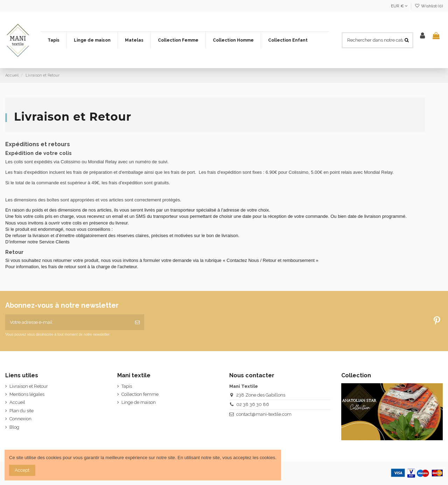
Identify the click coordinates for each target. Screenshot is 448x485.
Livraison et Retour (29, 386)
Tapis (127, 386)
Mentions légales (27, 394)
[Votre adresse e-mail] (68, 322)
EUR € (399, 6)
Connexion (20, 419)
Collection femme (140, 394)
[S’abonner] (137, 322)
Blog (14, 427)
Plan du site (22, 411)
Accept (22, 470)
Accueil (17, 402)
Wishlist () (429, 6)
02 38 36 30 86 (253, 404)
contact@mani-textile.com (264, 414)
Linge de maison (139, 402)
